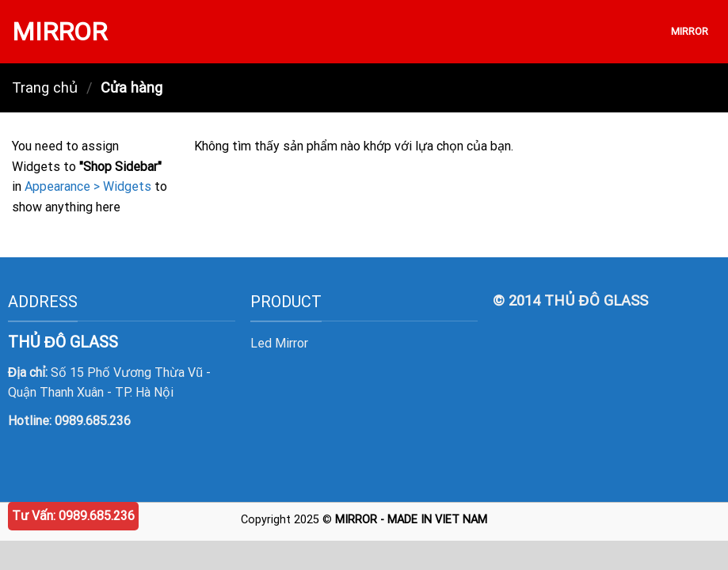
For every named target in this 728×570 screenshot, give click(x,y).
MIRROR (59, 32)
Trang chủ (45, 87)
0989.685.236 (93, 421)
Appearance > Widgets (88, 186)
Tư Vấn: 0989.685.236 (73, 516)
